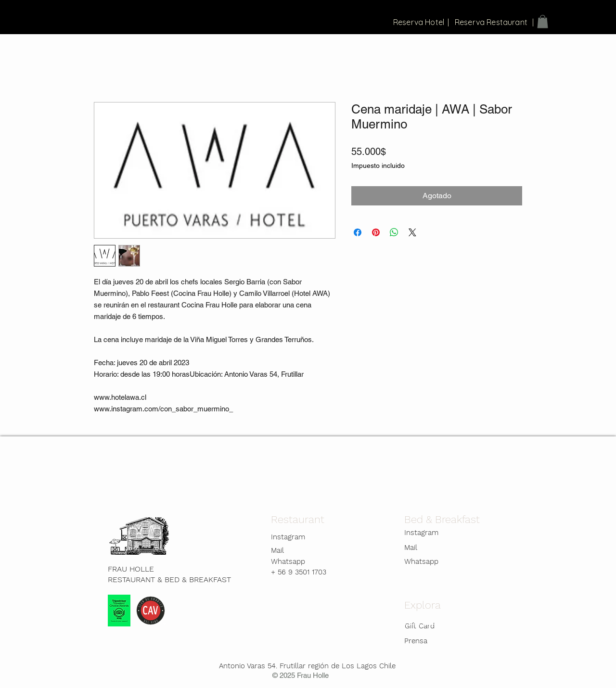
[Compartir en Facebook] (358, 232)
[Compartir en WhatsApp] (394, 232)
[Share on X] (412, 232)
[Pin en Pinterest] (376, 232)
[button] (543, 21)
